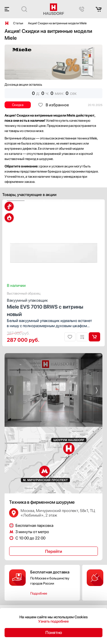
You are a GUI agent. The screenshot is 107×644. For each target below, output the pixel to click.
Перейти (53, 551)
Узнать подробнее (53, 621)
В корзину (94, 337)
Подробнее (39, 593)
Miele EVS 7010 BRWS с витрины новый (53, 307)
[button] (16, 201)
